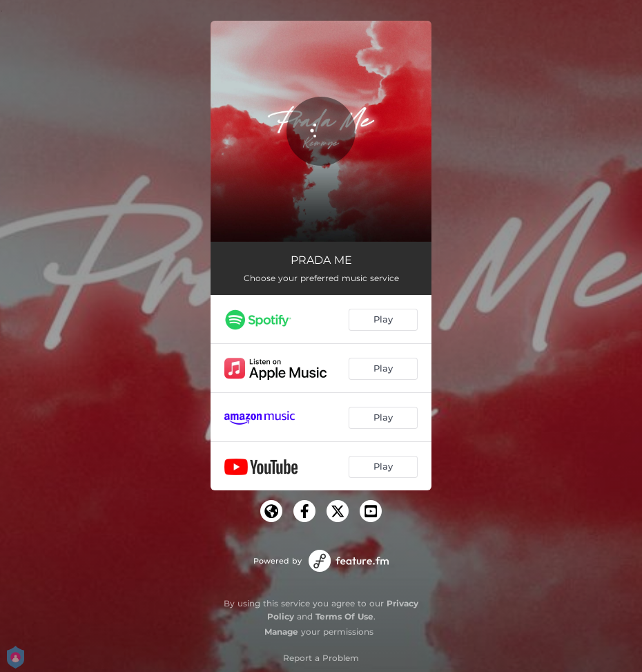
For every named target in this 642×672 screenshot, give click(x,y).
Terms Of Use (344, 616)
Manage (281, 632)
